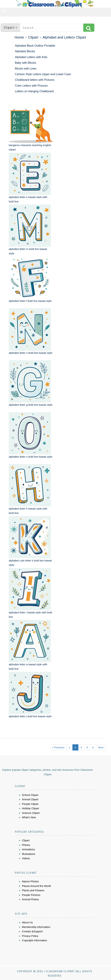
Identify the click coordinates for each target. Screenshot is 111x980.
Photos (26, 845)
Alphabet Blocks (25, 51)
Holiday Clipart (31, 808)
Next (101, 747)
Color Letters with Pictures (31, 86)
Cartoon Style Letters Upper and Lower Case (43, 74)
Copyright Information (34, 940)
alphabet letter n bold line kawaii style (31, 353)
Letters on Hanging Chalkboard (34, 91)
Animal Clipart (30, 799)
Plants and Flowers (33, 890)
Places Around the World (36, 886)
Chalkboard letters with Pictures (35, 80)
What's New (29, 817)
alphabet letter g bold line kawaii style (31, 405)
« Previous (58, 747)
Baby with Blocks (26, 63)
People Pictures (31, 895)
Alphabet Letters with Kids (31, 57)
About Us (27, 922)
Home (19, 37)
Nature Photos (30, 881)
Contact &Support (32, 931)
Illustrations (29, 854)
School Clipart (30, 795)
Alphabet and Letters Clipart (64, 37)
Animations (28, 849)
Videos (26, 858)
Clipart (33, 37)
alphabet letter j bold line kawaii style (30, 716)
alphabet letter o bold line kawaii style (31, 457)
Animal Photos (30, 899)
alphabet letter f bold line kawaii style (30, 301)
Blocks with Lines (26, 69)
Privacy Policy (30, 936)
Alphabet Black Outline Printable (35, 46)
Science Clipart (31, 813)
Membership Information (36, 927)
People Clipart (30, 804)
